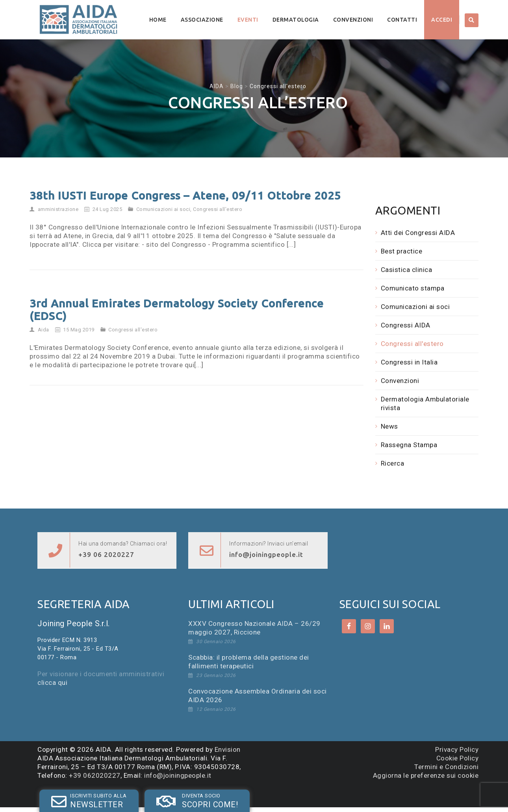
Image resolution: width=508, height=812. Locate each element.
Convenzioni (353, 20)
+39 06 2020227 (106, 554)
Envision (228, 749)
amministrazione (58, 209)
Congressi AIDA (406, 325)
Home (158, 20)
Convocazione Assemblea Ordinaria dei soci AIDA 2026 (258, 695)
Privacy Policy (457, 749)
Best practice (402, 251)
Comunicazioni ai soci (163, 209)
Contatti (402, 20)
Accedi (442, 20)
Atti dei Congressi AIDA (418, 233)
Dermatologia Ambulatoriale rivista (425, 403)
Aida (44, 330)
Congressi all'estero (218, 209)
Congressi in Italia (409, 362)
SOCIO (152, 794)
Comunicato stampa (413, 288)
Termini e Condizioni (446, 767)
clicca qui (52, 683)
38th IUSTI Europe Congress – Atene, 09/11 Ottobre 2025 (185, 195)
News (389, 426)
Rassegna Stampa (409, 445)
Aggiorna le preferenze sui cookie (426, 775)
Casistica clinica (407, 270)
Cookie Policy (458, 758)
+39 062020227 (95, 775)
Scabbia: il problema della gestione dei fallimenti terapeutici (249, 662)
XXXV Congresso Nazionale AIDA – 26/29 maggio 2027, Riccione (254, 628)
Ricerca (393, 463)
